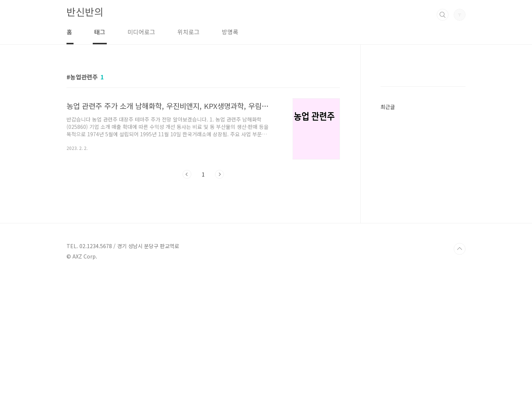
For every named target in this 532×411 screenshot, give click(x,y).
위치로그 (188, 32)
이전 (187, 174)
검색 (443, 15)
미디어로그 (141, 32)
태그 (100, 32)
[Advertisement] (423, 183)
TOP (460, 386)
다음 (219, 174)
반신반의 (85, 12)
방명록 (230, 32)
